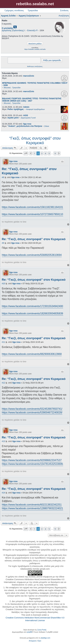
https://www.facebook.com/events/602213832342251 (32, 505)
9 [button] (55, 153)
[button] (26, 153)
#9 (3, 243)
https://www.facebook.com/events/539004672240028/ (32, 413)
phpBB (29, 632)
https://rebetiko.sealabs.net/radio (35, 49)
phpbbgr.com (45, 638)
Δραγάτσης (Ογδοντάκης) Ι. (14, 30)
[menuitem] (33, 641)
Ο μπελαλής (7, 28)
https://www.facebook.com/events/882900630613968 (32, 354)
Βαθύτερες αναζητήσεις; (35, 66)
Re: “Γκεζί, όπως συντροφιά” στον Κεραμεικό (29, 171)
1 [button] (34, 153)
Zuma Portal (42, 630)
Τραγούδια (33, 10)
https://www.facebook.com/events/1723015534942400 (32, 306)
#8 (3, 177)
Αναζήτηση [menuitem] (64, 16)
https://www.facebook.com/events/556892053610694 (32, 255)
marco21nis (29, 76)
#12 (3, 383)
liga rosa (27, 124)
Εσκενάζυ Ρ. (33, 30)
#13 (3, 441)
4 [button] (45, 153)
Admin (26, 107)
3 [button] (42, 153)
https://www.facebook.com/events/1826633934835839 (32, 313)
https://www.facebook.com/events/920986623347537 (32, 460)
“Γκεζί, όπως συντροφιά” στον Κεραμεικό (35, 140)
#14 (3, 493)
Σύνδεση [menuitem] (64, 10)
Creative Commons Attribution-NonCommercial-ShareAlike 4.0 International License (35, 619)
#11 (3, 342)
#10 (3, 284)
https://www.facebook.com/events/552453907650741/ (32, 409)
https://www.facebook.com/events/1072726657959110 (32, 214)
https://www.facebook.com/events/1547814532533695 (32, 464)
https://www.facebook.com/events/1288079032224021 (32, 508)
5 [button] (49, 153)
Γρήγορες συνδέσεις (14, 10)
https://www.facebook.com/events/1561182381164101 (32, 207)
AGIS (26, 115)
